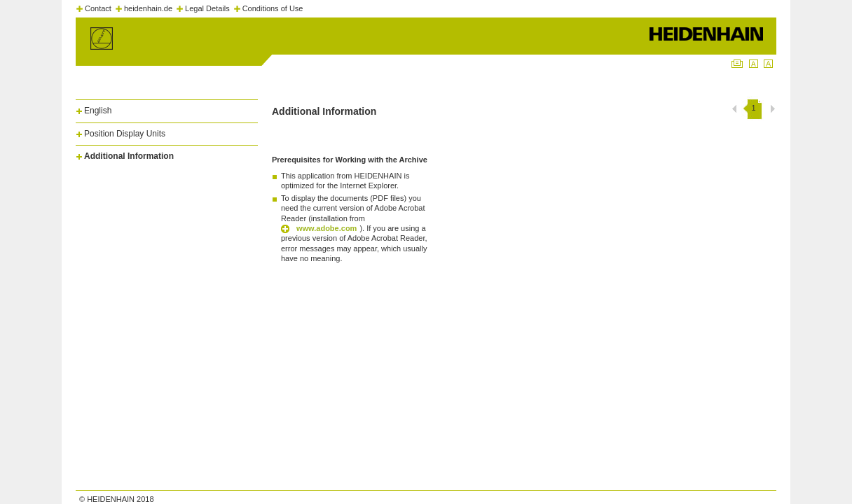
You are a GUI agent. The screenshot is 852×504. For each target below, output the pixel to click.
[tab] (167, 108)
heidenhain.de (148, 8)
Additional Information (129, 156)
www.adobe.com (327, 228)
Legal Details (207, 8)
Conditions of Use (273, 8)
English (98, 111)
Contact (98, 8)
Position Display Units (125, 134)
